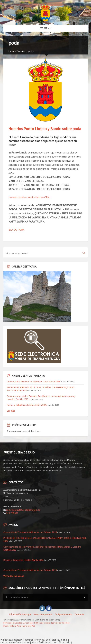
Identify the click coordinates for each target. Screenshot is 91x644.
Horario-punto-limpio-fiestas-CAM (29, 197)
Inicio (11, 51)
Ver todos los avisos (14, 576)
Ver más (11, 411)
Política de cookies (42, 623)
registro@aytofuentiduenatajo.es (23, 510)
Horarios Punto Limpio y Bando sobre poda (45, 129)
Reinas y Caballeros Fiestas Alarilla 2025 (27, 405)
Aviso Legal (28, 623)
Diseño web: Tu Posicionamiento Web (19, 626)
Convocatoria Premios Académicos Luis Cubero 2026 (33, 382)
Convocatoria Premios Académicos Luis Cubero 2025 (30, 570)
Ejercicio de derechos (60, 623)
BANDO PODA (16, 230)
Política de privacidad (13, 623)
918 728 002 (12, 513)
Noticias (21, 51)
